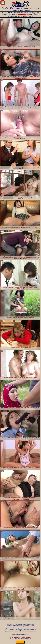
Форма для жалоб (27, 637)
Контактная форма (14, 637)
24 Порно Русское (22, 15)
